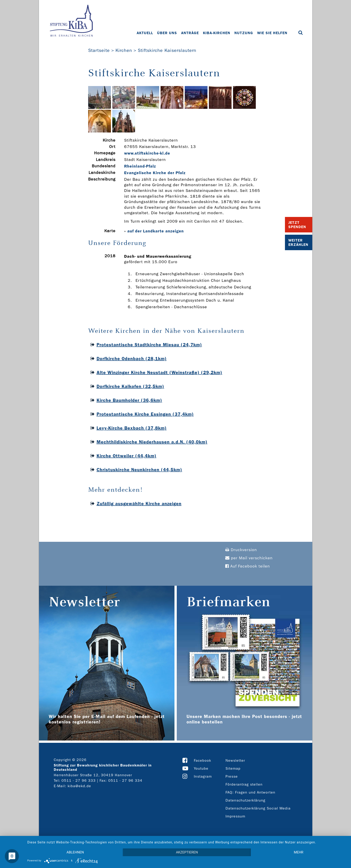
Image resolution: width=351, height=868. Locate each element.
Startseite (99, 50)
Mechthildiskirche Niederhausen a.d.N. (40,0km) (152, 442)
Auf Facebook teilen (248, 566)
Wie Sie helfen (272, 33)
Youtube (201, 768)
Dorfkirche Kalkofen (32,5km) (130, 386)
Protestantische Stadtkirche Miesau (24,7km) (149, 345)
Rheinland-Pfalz (140, 166)
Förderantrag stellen (244, 784)
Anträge (190, 33)
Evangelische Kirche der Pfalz (155, 173)
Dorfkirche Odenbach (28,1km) (132, 359)
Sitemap (233, 768)
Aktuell (145, 33)
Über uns (167, 33)
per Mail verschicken (249, 558)
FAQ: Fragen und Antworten (250, 792)
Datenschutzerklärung (245, 800)
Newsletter (235, 760)
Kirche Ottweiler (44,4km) (127, 456)
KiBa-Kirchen (217, 33)
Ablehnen (75, 852)
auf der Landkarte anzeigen (156, 231)
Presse (232, 776)
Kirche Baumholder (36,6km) (129, 400)
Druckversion (241, 550)
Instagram (203, 776)
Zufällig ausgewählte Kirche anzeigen (139, 504)
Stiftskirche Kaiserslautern (167, 50)
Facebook (202, 760)
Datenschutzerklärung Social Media (258, 808)
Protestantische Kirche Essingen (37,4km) (145, 414)
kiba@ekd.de (79, 786)
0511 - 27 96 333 (79, 780)
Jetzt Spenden (297, 225)
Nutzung (244, 33)
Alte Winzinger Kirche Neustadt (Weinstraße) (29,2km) (159, 372)
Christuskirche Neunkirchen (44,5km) (139, 470)
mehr (299, 852)
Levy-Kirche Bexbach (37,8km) (132, 428)
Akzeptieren (187, 852)
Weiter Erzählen (298, 242)
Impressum (235, 816)
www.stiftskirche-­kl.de (147, 153)
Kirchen (124, 50)
